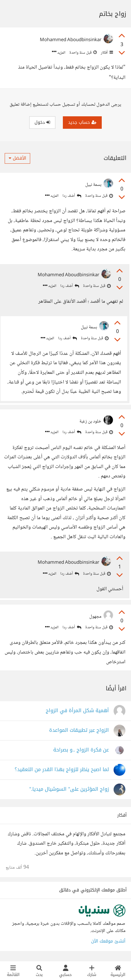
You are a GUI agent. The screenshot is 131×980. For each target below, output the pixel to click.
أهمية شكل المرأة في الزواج (77, 711)
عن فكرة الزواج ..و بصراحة (81, 750)
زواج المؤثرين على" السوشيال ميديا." (69, 789)
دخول (42, 122)
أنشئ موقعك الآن (108, 941)
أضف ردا (72, 196)
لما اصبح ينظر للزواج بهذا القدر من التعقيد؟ (62, 770)
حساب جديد (82, 122)
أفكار (106, 53)
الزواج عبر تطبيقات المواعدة (79, 730)
